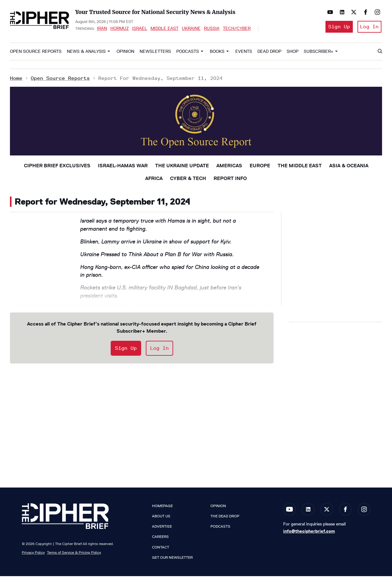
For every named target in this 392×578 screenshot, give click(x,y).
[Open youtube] (329, 12)
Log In (369, 28)
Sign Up (337, 28)
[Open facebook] (364, 12)
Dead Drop (269, 53)
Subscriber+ (318, 53)
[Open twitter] (352, 12)
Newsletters (155, 53)
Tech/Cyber (237, 29)
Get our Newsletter (172, 559)
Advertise (162, 529)
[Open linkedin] (340, 12)
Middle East (164, 29)
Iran (102, 29)
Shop (293, 53)
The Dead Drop (225, 518)
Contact (161, 549)
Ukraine (191, 29)
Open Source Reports (36, 53)
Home (16, 80)
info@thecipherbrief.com (309, 533)
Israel (140, 29)
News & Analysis (86, 53)
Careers (160, 539)
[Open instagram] (376, 12)
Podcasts (188, 53)
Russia (212, 29)
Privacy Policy (33, 554)
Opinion (125, 53)
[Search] (380, 53)
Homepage (162, 508)
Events (244, 53)
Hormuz (120, 29)
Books (217, 53)
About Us (161, 518)
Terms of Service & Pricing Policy (74, 554)
